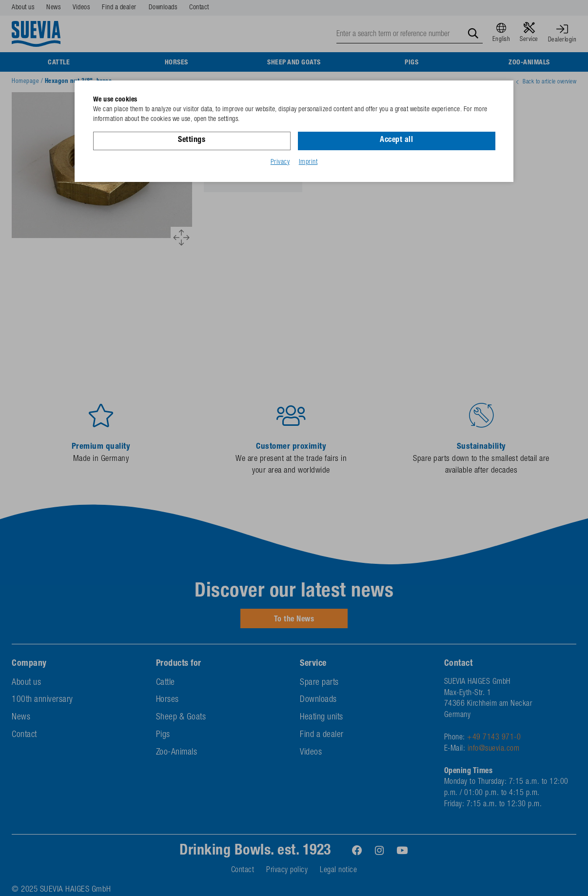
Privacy (280, 162)
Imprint (308, 162)
